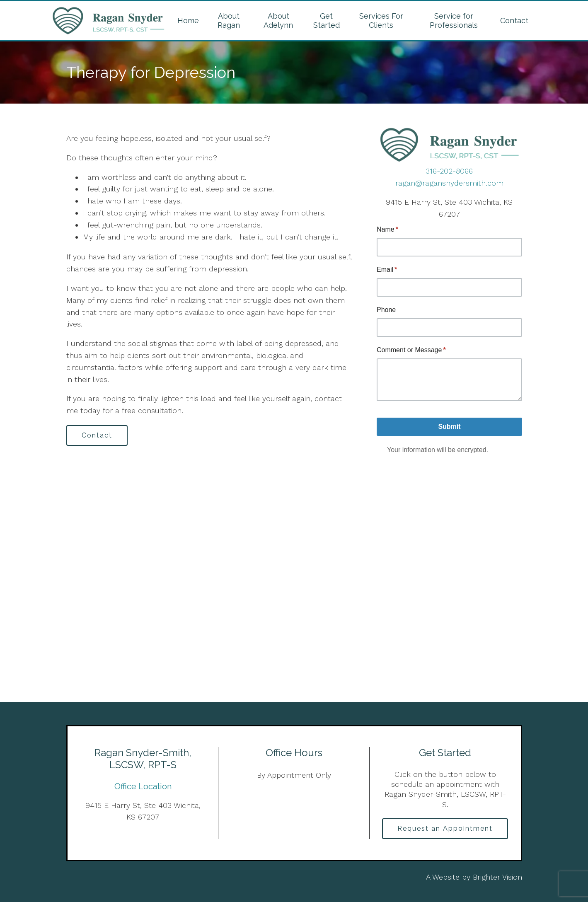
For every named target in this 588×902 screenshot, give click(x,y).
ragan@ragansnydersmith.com (449, 183)
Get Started (327, 21)
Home (188, 21)
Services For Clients (381, 21)
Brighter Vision (497, 877)
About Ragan (229, 21)
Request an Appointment (445, 828)
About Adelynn (278, 21)
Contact (514, 21)
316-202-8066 (449, 171)
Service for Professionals (454, 21)
